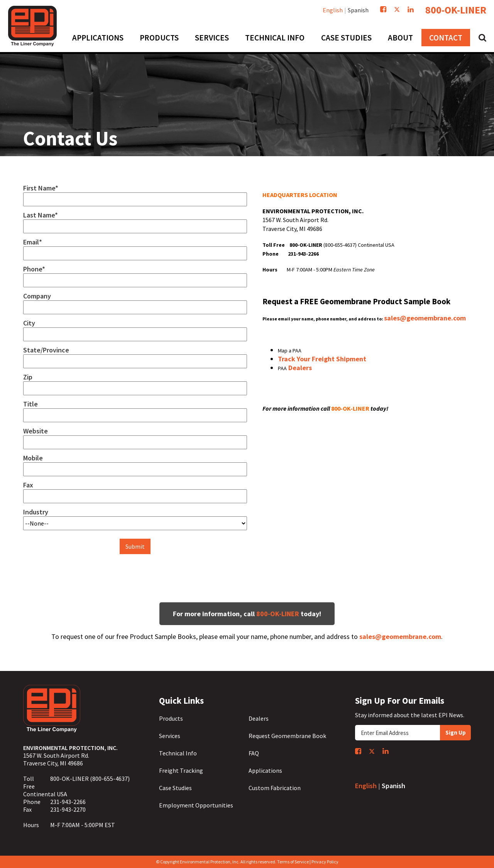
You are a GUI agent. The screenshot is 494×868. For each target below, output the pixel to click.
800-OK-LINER (456, 10)
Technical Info (178, 753)
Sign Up (456, 732)
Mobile (33, 458)
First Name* (41, 188)
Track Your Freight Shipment (322, 359)
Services (170, 736)
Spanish (358, 10)
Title (30, 404)
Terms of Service (293, 862)
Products (171, 718)
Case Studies (175, 788)
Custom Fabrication (275, 788)
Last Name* (41, 215)
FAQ (254, 753)
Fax (28, 485)
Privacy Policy (325, 862)
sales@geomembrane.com (425, 318)
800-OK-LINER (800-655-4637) (90, 779)
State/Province (46, 350)
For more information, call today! (247, 614)
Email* (33, 242)
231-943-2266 (68, 802)
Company (37, 296)
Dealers (299, 368)
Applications (265, 770)
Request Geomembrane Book (287, 736)
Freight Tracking (181, 770)
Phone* (34, 269)
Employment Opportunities (196, 805)
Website (36, 431)
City (29, 323)
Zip (28, 377)
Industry (36, 512)
